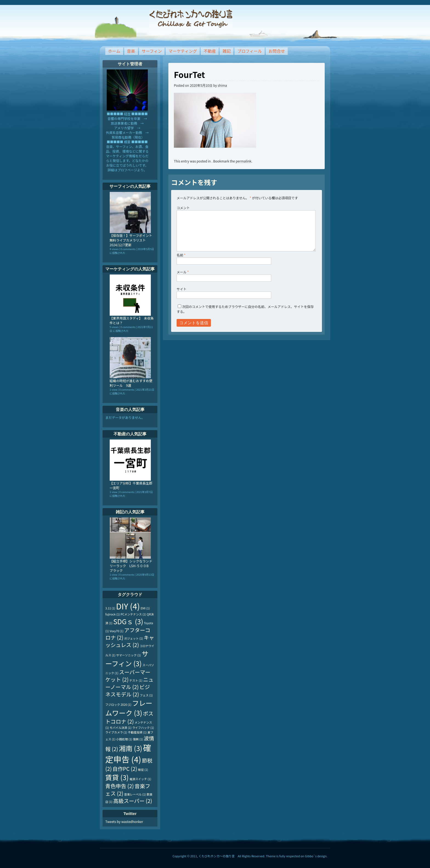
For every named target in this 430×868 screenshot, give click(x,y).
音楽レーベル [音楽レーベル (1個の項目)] (135, 794)
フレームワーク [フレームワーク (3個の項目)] (129, 708)
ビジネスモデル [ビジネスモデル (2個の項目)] (128, 690)
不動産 (210, 51)
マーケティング (183, 51)
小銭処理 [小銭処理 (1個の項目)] (124, 739)
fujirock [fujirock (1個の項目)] (113, 614)
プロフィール (250, 51)
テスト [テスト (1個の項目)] (136, 680)
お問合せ (277, 51)
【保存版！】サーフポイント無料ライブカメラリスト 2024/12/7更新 (131, 240)
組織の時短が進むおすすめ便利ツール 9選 (131, 383)
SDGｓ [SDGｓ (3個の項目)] (128, 621)
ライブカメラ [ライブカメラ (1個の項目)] (116, 732)
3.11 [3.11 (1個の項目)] (110, 608)
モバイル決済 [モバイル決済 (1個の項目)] (121, 728)
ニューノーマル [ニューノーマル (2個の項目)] (129, 683)
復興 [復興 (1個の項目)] (138, 739)
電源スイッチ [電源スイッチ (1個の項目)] (140, 779)
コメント (183, 208)
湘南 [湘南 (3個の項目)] (130, 748)
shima (222, 85)
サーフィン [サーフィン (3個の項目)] (127, 658)
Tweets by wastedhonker (124, 821)
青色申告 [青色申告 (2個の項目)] (120, 786)
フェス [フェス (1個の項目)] (146, 695)
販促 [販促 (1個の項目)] (143, 770)
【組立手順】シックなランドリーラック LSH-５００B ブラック (131, 566)
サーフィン (152, 51)
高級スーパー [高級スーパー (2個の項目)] (133, 801)
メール (183, 272)
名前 (181, 255)
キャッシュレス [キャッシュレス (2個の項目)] (130, 641)
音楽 (131, 51)
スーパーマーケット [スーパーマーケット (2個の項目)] (128, 676)
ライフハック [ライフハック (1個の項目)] (143, 728)
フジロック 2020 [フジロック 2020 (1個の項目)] (118, 705)
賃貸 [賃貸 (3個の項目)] (117, 777)
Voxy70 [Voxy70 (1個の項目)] (117, 631)
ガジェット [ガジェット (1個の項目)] (134, 638)
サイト (182, 289)
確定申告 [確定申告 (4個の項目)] (128, 753)
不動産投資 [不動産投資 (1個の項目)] (137, 732)
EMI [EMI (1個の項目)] (145, 608)
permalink (243, 161)
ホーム (114, 51)
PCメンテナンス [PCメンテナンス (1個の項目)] (133, 614)
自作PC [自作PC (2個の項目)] (125, 768)
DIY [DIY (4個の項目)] (128, 606)
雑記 (227, 51)
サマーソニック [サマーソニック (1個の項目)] (129, 655)
